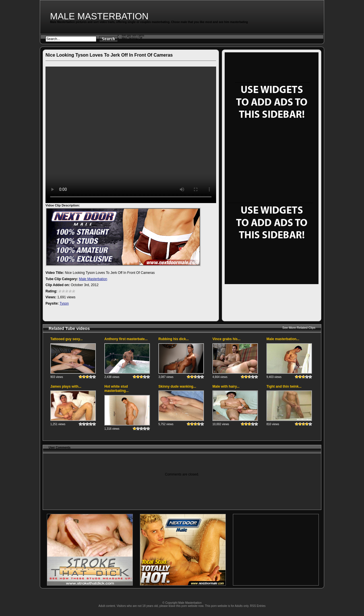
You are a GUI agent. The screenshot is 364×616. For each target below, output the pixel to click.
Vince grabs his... (226, 339)
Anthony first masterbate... (126, 339)
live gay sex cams (133, 35)
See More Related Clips (299, 328)
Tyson (64, 303)
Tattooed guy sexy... (67, 339)
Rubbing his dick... (174, 339)
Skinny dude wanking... (177, 386)
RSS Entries (258, 606)
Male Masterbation (99, 16)
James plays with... (66, 386)
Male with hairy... (226, 386)
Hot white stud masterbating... (116, 389)
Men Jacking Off (132, 38)
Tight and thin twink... (284, 386)
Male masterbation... (283, 339)
